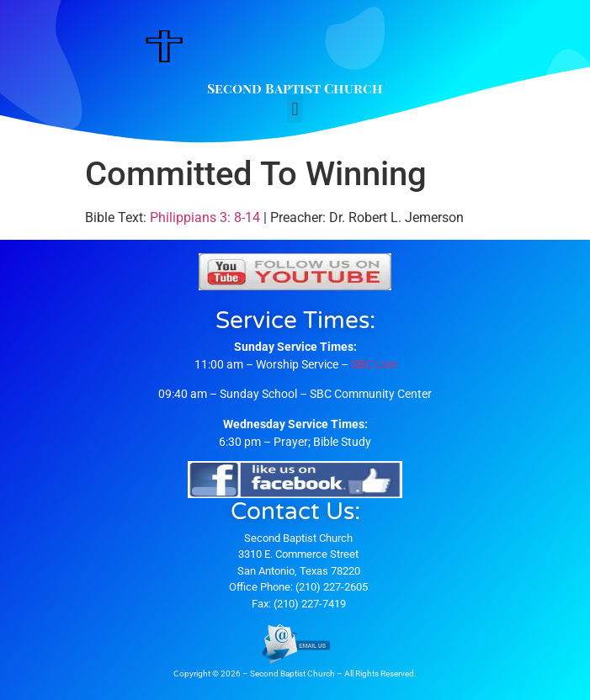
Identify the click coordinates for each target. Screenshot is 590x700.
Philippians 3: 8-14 (205, 217)
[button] (295, 109)
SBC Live (374, 364)
